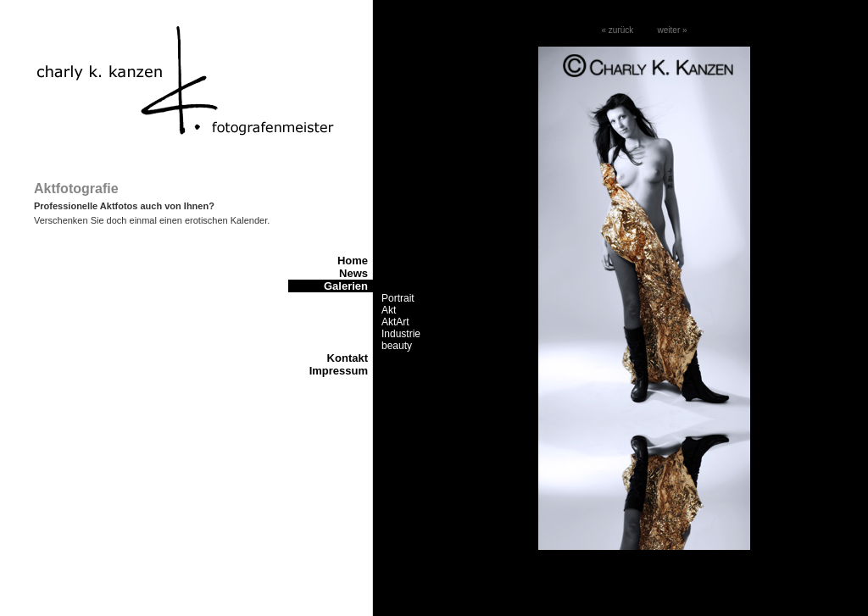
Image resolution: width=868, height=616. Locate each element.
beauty (397, 346)
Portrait (398, 298)
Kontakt (348, 358)
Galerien (346, 286)
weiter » (673, 30)
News (353, 273)
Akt (389, 310)
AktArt (395, 322)
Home (353, 261)
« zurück (617, 30)
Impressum (339, 371)
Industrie (401, 334)
